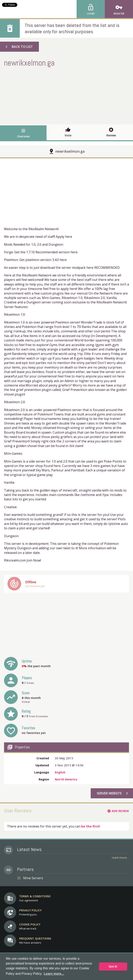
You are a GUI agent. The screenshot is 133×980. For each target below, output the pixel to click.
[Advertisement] (66, 95)
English (60, 772)
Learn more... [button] (54, 974)
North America (66, 779)
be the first (90, 826)
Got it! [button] (113, 967)
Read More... (120, 858)
